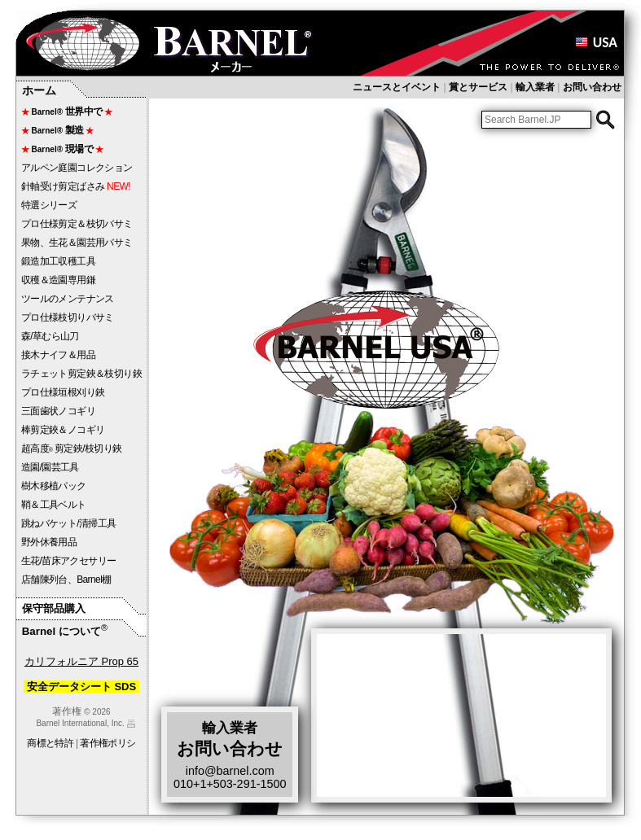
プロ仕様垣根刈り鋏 (63, 392)
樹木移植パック (54, 486)
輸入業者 (535, 87)
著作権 (67, 711)
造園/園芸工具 (50, 467)
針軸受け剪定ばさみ (76, 186)
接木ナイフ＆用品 (58, 355)
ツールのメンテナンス (68, 299)
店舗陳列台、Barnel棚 (66, 580)
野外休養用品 (49, 542)
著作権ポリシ (108, 743)
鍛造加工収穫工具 (58, 261)
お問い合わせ (592, 87)
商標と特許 (50, 743)
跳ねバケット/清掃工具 (69, 523)
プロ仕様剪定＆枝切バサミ (77, 224)
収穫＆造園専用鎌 (63, 280)
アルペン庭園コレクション (77, 168)
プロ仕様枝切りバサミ (68, 317)
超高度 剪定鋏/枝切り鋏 (72, 448)
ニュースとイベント (397, 87)
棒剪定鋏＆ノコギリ (63, 430)
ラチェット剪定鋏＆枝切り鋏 (81, 374)
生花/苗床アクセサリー (69, 561)
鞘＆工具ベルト (54, 505)
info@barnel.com (230, 771)
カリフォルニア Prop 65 (81, 661)
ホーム (39, 90)
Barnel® (67, 112)
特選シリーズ (49, 205)
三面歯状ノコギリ (58, 411)
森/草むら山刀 (50, 336)
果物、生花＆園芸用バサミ (77, 243)
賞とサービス (478, 87)
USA (596, 42)
